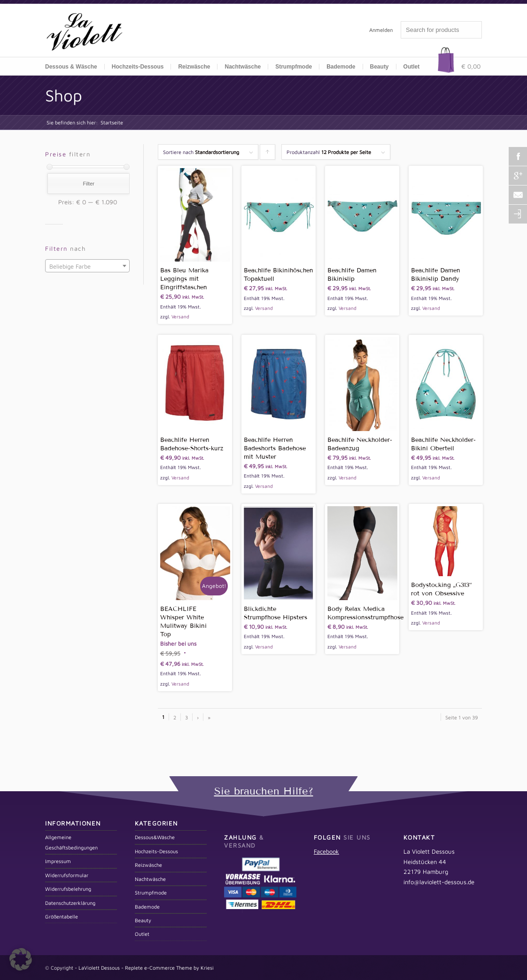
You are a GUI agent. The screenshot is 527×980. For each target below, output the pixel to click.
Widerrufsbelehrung (68, 889)
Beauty (143, 920)
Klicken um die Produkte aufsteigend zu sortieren (268, 154)
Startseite (112, 122)
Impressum (58, 861)
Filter (88, 184)
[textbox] (87, 266)
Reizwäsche (148, 865)
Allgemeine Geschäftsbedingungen (71, 842)
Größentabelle (62, 916)
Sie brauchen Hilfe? (264, 791)
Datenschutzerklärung (70, 903)
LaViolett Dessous (99, 968)
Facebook (326, 851)
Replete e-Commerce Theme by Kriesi (169, 968)
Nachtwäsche (243, 67)
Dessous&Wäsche (155, 837)
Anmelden (381, 30)
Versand (180, 316)
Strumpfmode (151, 892)
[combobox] (87, 266)
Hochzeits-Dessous (138, 67)
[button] (21, 959)
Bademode (147, 907)
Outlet (412, 67)
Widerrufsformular (67, 875)
